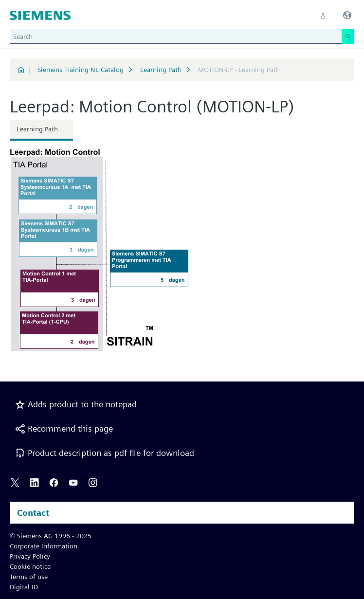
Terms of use (29, 577)
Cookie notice (30, 566)
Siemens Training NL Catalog (81, 70)
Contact (33, 513)
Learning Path (161, 70)
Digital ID (24, 587)
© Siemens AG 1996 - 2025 (51, 536)
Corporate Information (44, 546)
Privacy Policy (30, 556)
